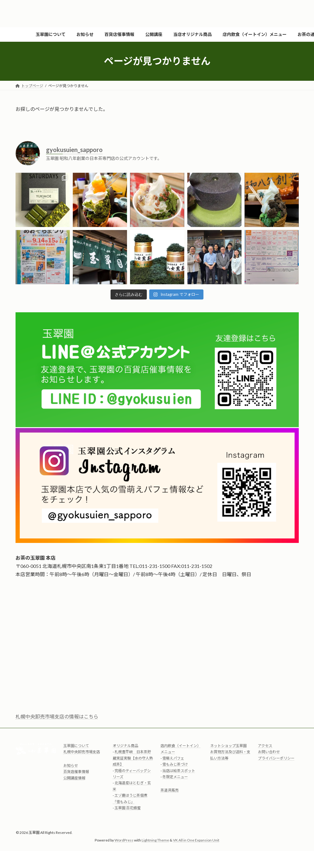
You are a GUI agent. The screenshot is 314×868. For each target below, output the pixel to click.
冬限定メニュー (175, 777)
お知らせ (71, 765)
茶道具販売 (170, 790)
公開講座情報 (74, 778)
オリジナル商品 (125, 746)
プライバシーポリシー (276, 758)
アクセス (265, 746)
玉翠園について (76, 746)
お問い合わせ (269, 752)
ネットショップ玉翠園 (228, 746)
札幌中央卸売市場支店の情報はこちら (57, 716)
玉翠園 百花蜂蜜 (128, 808)
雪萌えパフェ (173, 758)
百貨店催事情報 (76, 772)
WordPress (124, 840)
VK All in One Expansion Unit (196, 840)
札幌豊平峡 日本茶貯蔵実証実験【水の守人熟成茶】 (133, 758)
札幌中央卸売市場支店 (82, 752)
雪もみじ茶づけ (175, 765)
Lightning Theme (155, 840)
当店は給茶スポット (179, 771)
